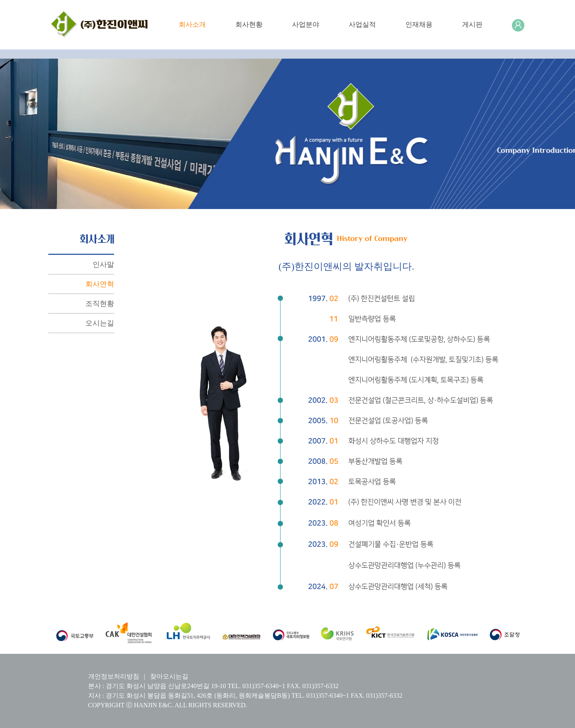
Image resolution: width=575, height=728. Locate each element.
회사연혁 (100, 284)
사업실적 (362, 25)
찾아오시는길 (169, 676)
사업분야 (306, 25)
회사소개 (192, 25)
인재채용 (419, 25)
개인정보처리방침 (114, 676)
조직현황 (100, 304)
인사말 (103, 264)
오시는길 (100, 323)
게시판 (472, 25)
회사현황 (249, 25)
